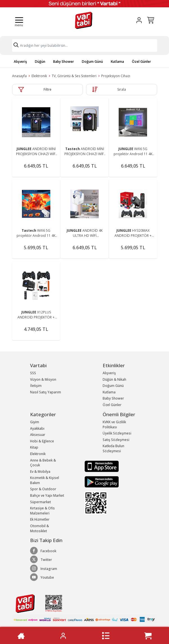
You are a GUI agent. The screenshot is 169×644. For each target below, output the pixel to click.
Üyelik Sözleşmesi (117, 433)
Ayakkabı (37, 428)
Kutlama (117, 62)
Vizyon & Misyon (43, 379)
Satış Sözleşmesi (116, 440)
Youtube (42, 577)
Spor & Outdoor (43, 489)
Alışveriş (20, 62)
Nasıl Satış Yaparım (46, 392)
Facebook (43, 551)
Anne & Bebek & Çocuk (43, 463)
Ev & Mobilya (40, 472)
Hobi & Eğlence (42, 441)
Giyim (35, 422)
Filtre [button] (48, 89)
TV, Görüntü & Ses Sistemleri (74, 76)
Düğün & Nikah (114, 379)
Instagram (44, 569)
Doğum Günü (92, 62)
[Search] (85, 45)
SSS (33, 373)
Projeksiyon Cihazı (116, 76)
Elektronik (39, 76)
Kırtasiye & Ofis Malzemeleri (42, 511)
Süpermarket (40, 502)
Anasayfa (19, 76)
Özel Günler (141, 62)
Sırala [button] (122, 89)
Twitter (41, 560)
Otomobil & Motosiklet (40, 528)
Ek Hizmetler (40, 519)
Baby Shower (64, 62)
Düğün (40, 62)
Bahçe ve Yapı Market (47, 495)
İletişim (36, 386)
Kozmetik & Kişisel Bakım (45, 480)
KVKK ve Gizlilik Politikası (114, 424)
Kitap (34, 447)
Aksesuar (38, 435)
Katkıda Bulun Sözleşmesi (113, 448)
